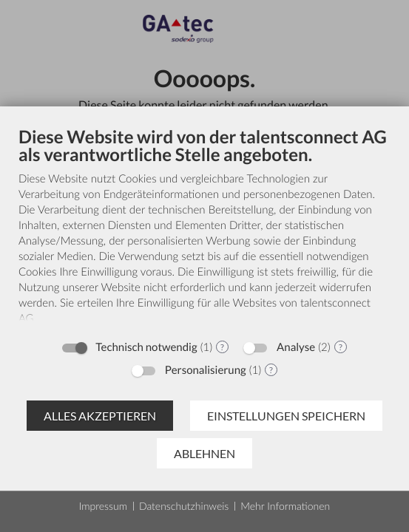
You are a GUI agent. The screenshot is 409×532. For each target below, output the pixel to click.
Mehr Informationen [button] (285, 506)
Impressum (103, 506)
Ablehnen (204, 453)
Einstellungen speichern (286, 416)
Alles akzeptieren (100, 416)
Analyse (296, 347)
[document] (204, 229)
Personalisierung (206, 370)
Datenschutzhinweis (184, 506)
